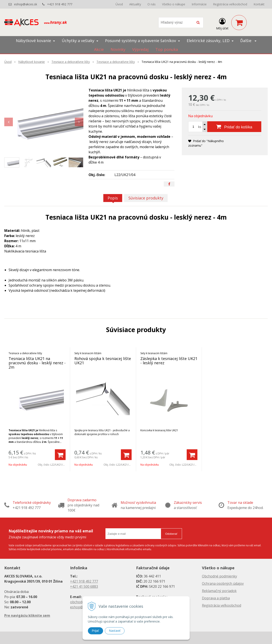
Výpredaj (140, 49)
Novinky (118, 49)
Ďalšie (248, 41)
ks (200, 127)
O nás (152, 4)
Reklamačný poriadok (219, 591)
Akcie (99, 49)
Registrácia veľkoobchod (230, 4)
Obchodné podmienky (219, 576)
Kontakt (259, 4)
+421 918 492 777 (60, 4)
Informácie (199, 4)
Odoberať (171, 534)
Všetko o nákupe (174, 4)
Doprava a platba (216, 598)
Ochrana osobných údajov (223, 583)
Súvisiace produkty (146, 198)
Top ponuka (167, 49)
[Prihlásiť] (222, 23)
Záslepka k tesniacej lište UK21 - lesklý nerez (169, 361)
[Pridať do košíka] (234, 127)
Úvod (119, 4)
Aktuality (135, 4)
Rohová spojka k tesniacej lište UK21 (103, 361)
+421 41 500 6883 (84, 586)
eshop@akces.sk (26, 4)
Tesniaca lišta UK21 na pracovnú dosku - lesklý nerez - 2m (37, 363)
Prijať (95, 631)
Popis (113, 198)
